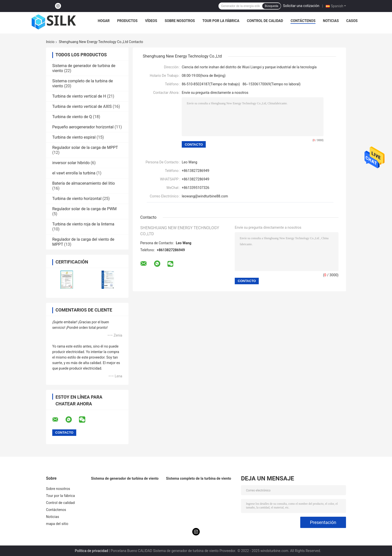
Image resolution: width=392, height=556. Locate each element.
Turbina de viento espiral (74, 137)
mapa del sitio (57, 524)
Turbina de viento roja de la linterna (83, 224)
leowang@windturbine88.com (205, 196)
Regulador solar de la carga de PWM (84, 209)
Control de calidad (265, 21)
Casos (352, 21)
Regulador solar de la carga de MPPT (85, 148)
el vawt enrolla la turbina (74, 173)
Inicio (50, 42)
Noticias (331, 21)
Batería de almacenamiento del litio (83, 183)
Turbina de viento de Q (72, 117)
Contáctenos (303, 21)
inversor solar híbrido (71, 163)
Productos (127, 21)
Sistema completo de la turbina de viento (199, 478)
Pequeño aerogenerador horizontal (83, 127)
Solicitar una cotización (301, 6)
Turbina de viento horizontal (77, 199)
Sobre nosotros (180, 21)
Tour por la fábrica (221, 21)
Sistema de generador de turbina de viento (125, 478)
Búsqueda (271, 6)
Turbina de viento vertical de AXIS (82, 106)
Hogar (104, 21)
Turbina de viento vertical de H (79, 96)
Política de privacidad (91, 551)
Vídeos (151, 21)
